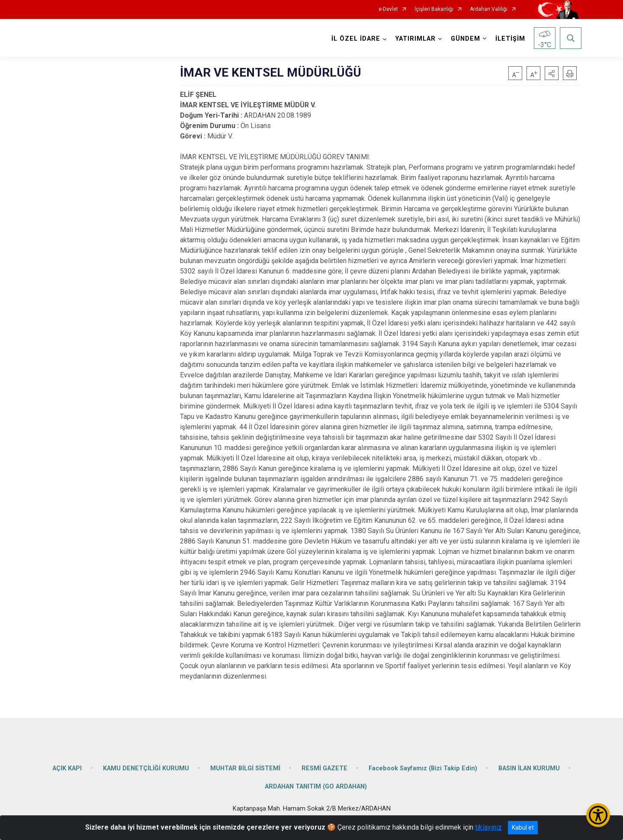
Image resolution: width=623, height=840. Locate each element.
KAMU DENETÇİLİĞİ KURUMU (146, 767)
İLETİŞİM (510, 39)
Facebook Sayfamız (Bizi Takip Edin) (423, 767)
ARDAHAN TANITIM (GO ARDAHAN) (316, 785)
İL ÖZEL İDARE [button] (355, 39)
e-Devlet (388, 9)
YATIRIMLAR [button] (415, 39)
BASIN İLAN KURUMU (529, 767)
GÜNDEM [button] (465, 39)
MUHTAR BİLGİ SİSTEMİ (245, 767)
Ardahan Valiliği (489, 9)
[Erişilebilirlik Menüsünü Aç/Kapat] (598, 815)
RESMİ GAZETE (324, 767)
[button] (552, 73)
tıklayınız (488, 827)
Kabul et (523, 827)
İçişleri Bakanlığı (434, 9)
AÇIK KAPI (67, 767)
